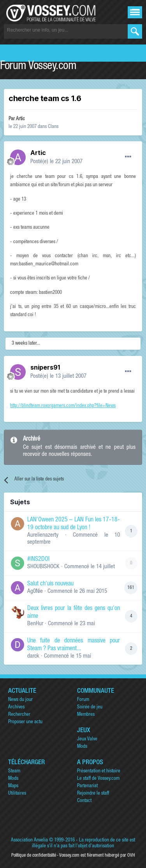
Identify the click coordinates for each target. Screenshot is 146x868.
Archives (16, 707)
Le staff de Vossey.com (98, 779)
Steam (14, 771)
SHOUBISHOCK (43, 567)
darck (33, 656)
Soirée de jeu (90, 707)
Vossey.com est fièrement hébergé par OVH (97, 856)
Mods (82, 747)
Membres (86, 715)
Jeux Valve (87, 739)
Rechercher (19, 715)
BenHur (35, 624)
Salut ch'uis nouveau (50, 584)
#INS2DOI (38, 560)
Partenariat (87, 786)
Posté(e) (56, 162)
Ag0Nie (35, 591)
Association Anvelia (29, 840)
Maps (13, 786)
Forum (83, 700)
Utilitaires (17, 794)
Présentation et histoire (99, 771)
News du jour (20, 700)
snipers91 (45, 367)
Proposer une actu (25, 722)
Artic (20, 119)
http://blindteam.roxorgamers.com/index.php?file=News (63, 406)
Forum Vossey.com (38, 67)
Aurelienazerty (43, 535)
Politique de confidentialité (34, 856)
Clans (53, 127)
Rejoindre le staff (93, 794)
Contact (84, 801)
